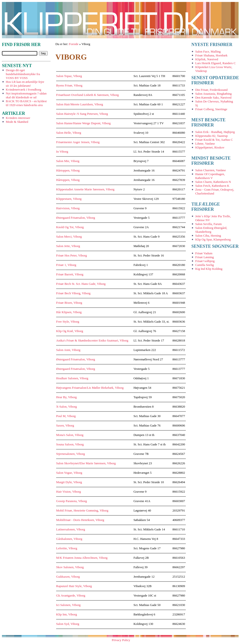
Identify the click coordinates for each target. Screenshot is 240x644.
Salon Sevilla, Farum (208, 224)
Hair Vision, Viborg (68, 492)
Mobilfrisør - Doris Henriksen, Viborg (80, 520)
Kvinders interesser (18, 118)
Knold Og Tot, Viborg (70, 227)
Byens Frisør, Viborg (69, 85)
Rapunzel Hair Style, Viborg (74, 586)
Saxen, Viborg (65, 425)
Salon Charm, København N (213, 182)
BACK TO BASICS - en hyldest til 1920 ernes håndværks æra (26, 103)
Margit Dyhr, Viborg (69, 482)
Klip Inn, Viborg (67, 614)
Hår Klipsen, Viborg (69, 312)
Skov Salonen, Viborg (70, 567)
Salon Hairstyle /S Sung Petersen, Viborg (82, 114)
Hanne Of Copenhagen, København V (210, 176)
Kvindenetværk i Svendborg (23, 89)
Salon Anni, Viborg (68, 350)
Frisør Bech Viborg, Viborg (73, 293)
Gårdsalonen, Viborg (69, 539)
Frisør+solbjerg (205, 261)
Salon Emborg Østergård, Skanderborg (211, 230)
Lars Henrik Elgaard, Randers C (215, 63)
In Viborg (62, 151)
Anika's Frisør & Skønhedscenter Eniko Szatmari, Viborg (92, 340)
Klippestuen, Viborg (69, 199)
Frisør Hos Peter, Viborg (71, 255)
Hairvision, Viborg (68, 208)
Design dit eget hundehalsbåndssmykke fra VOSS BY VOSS (23, 74)
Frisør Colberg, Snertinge (211, 109)
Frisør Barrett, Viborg (70, 274)
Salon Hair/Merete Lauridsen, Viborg (80, 104)
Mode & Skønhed (17, 122)
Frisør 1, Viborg (66, 265)
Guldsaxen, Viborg (68, 577)
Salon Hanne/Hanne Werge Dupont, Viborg (83, 123)
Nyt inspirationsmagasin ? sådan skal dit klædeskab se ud (26, 95)
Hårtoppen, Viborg (68, 170)
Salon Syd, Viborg (68, 624)
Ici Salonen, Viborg (68, 605)
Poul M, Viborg (66, 416)
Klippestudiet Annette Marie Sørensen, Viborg (85, 189)
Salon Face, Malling (208, 51)
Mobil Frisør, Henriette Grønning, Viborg (82, 510)
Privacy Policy (121, 640)
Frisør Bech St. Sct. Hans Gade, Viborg (81, 284)
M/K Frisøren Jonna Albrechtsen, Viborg (82, 558)
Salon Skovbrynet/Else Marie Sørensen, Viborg (86, 463)
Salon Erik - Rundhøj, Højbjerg (215, 132)
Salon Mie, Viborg (68, 161)
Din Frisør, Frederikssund (211, 90)
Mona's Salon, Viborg (70, 435)
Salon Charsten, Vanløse (211, 170)
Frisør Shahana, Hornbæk (211, 55)
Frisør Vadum (204, 253)
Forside (74, 44)
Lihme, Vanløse (205, 144)
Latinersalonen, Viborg (71, 529)
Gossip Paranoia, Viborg (71, 501)
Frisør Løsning (205, 257)
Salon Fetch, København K (212, 186)
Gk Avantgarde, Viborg (71, 595)
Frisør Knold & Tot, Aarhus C (214, 140)
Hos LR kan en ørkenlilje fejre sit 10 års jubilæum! (25, 84)
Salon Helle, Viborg (69, 133)
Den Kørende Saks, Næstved (213, 97)
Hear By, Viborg (66, 397)
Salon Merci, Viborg (69, 237)
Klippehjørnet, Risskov (210, 147)
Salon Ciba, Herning (208, 236)
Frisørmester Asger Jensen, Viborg (78, 142)
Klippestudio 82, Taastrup (211, 136)
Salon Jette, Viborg (68, 246)
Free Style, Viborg (68, 322)
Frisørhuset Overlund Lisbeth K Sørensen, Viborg (87, 95)
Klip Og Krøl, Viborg (70, 331)
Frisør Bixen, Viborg (69, 303)
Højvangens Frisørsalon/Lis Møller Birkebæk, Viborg (90, 388)
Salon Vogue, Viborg (69, 473)
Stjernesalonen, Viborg (71, 454)
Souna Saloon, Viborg (70, 444)
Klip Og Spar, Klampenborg (213, 239)
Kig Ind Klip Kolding (209, 269)
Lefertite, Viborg (67, 548)
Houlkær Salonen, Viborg (72, 378)
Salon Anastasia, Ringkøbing (214, 94)
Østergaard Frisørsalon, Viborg (76, 218)
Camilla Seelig (205, 265)
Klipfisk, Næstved (207, 59)
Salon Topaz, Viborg (69, 76)
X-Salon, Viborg (66, 407)
